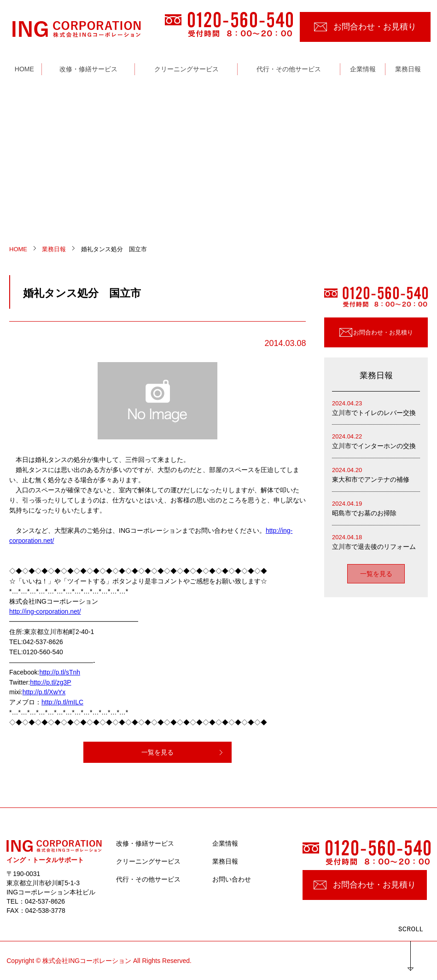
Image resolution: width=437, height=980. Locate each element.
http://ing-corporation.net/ (45, 611)
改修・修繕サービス (145, 843)
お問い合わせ (232, 879)
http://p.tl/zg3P (51, 682)
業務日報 (225, 861)
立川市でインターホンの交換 (376, 441)
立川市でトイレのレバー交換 (376, 407)
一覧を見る (157, 752)
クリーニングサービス (148, 861)
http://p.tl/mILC (62, 702)
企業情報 (225, 843)
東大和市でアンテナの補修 (376, 474)
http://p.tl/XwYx (44, 692)
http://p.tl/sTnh (60, 672)
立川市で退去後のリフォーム (376, 541)
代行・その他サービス (148, 879)
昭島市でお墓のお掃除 (376, 508)
